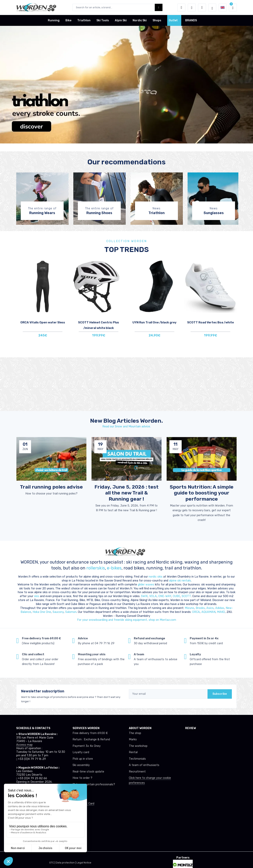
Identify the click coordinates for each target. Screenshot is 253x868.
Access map (24, 745)
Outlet (173, 20)
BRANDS (191, 20)
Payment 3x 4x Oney (87, 746)
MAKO (221, 612)
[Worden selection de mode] (212, 7)
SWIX (144, 596)
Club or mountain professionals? (94, 784)
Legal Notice (84, 863)
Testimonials (137, 759)
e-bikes (114, 568)
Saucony (58, 612)
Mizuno (189, 608)
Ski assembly (81, 765)
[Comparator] (202, 7)
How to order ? (82, 778)
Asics (210, 608)
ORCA (196, 612)
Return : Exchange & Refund (91, 739)
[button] (181, 7)
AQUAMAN (208, 612)
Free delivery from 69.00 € (90, 733)
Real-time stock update (88, 772)
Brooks (200, 608)
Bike (68, 20)
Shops (157, 20)
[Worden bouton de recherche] (159, 7)
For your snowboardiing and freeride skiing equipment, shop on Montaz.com (127, 620)
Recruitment (137, 772)
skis (37, 596)
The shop (135, 733)
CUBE (176, 596)
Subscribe (220, 694)
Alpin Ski (121, 20)
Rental (133, 752)
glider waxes (146, 585)
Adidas (220, 608)
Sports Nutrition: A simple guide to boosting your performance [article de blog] (202, 493)
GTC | (52, 863)
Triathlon (84, 20)
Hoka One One (42, 612)
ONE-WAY (165, 596)
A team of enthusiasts (144, 765)
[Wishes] (192, 7)
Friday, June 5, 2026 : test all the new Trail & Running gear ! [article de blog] (126, 493)
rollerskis (96, 568)
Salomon (71, 612)
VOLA (153, 596)
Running (54, 20)
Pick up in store (83, 759)
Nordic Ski (140, 20)
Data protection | (66, 863)
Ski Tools (103, 20)
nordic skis (156, 577)
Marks (133, 739)
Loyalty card (81, 752)
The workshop (138, 746)
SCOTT (186, 596)
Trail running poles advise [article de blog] (51, 487)
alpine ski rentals (180, 581)
